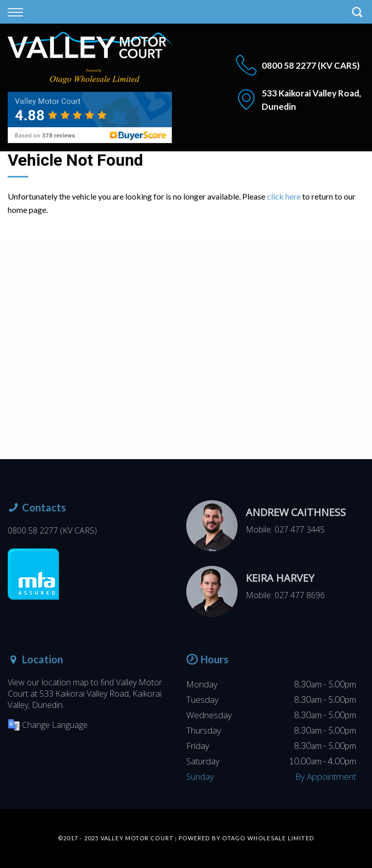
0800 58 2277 (289, 65)
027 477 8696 (300, 595)
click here (284, 196)
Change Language (48, 725)
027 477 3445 (300, 529)
